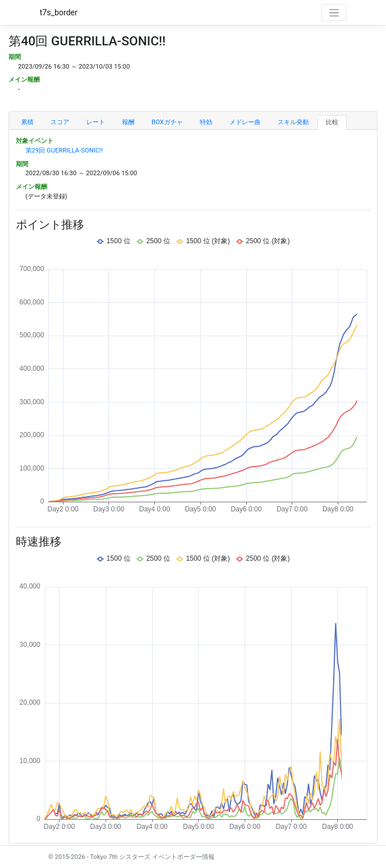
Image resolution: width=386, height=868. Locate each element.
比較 (332, 122)
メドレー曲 (245, 122)
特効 (206, 122)
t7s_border (59, 12)
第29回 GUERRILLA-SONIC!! (64, 151)
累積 (27, 122)
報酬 (128, 122)
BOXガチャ (167, 122)
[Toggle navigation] (334, 12)
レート (96, 122)
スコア (60, 122)
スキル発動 (293, 122)
